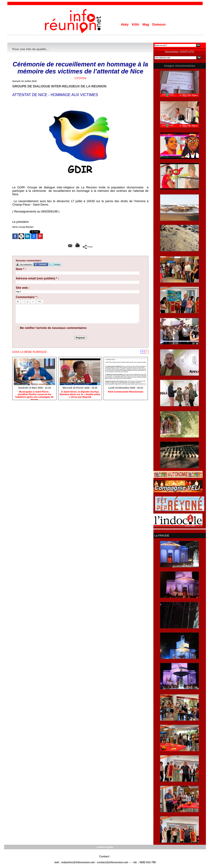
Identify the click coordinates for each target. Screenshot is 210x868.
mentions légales (105, 847)
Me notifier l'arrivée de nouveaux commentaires (53, 328)
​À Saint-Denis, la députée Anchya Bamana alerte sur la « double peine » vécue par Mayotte (80, 395)
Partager (88, 247)
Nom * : (21, 269)
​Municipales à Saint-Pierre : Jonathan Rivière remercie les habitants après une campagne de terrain (34, 395)
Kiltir (136, 24)
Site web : (23, 288)
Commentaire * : (27, 297)
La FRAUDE (162, 535)
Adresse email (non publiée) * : (37, 278)
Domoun (159, 24)
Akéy (125, 24)
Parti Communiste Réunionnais (126, 392)
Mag (146, 24)
